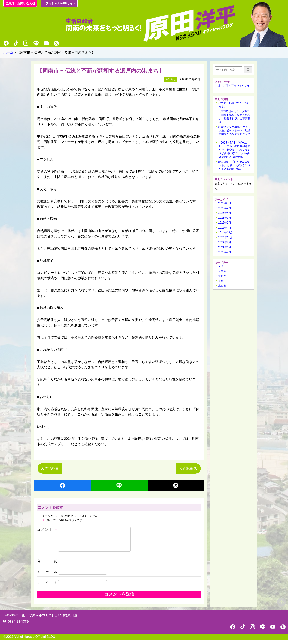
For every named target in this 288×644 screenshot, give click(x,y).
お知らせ (223, 271)
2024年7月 (225, 242)
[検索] (248, 70)
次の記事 (186, 469)
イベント (223, 266)
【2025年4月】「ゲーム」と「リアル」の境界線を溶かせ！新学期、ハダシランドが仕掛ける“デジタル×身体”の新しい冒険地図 (234, 150)
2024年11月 (225, 237)
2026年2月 (225, 208)
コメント (47, 529)
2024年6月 (225, 247)
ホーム (8, 52)
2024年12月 (225, 233)
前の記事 (52, 469)
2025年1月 (225, 228)
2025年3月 (225, 218)
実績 (221, 281)
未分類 (222, 286)
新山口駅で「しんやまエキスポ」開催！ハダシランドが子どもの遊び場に (234, 165)
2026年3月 (225, 203)
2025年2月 (225, 223)
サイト (47, 587)
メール (47, 576)
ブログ (222, 276)
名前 (47, 566)
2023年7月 (225, 252)
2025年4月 (225, 213)
